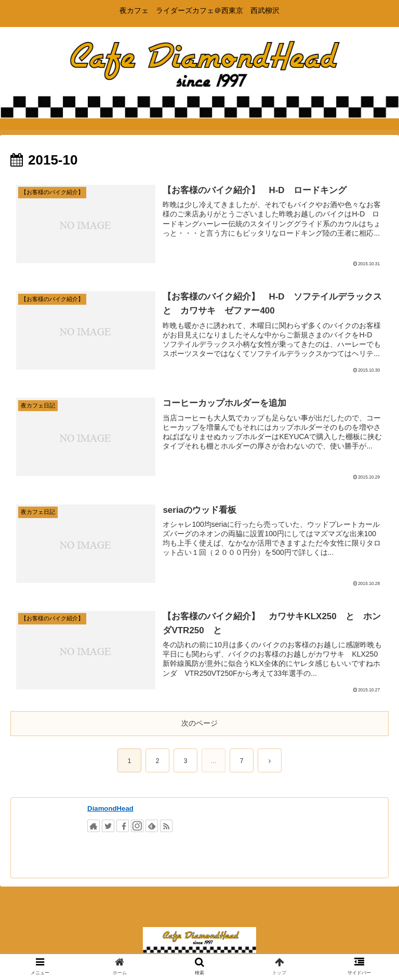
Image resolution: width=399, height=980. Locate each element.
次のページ (199, 723)
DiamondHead (110, 808)
